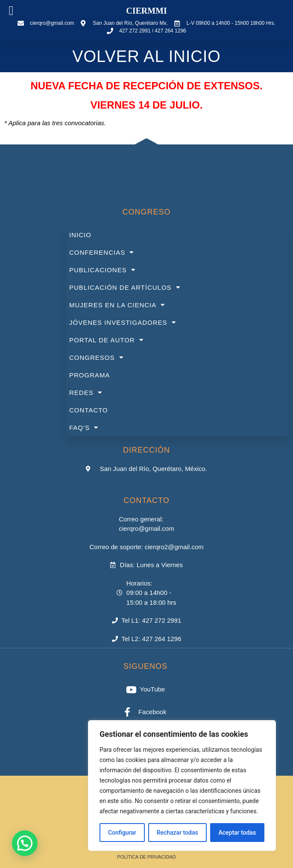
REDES (86, 393)
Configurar (122, 833)
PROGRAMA (90, 375)
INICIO (80, 235)
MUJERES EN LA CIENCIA (117, 305)
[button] (25, 843)
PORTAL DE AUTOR (106, 340)
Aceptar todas (237, 833)
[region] (182, 786)
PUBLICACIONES (102, 270)
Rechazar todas (177, 833)
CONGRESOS (96, 357)
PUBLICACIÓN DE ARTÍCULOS (125, 287)
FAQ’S (84, 428)
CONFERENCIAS (101, 252)
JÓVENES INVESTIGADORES (123, 322)
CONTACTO (89, 410)
